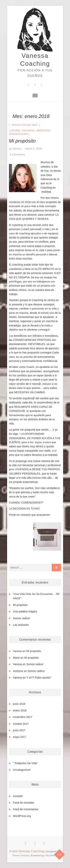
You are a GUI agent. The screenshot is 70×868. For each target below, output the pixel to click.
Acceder (18, 796)
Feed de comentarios (26, 809)
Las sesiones (21, 625)
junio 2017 (19, 730)
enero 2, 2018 (34, 149)
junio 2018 (19, 704)
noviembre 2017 (23, 717)
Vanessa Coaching (35, 60)
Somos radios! (22, 618)
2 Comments (17, 154)
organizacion (18, 134)
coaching (28, 131)
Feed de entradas (24, 803)
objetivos (43, 131)
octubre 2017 (21, 724)
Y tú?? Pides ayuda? (39, 678)
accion (15, 131)
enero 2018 (20, 710)
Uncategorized (22, 770)
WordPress (52, 856)
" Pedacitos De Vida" (24, 125)
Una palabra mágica (25, 611)
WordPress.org (22, 816)
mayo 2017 (20, 737)
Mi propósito (22, 141)
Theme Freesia (21, 856)
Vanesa (17, 149)
